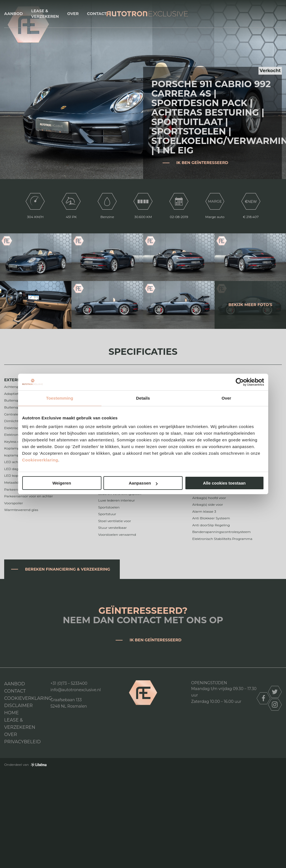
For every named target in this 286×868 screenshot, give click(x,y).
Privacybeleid (22, 742)
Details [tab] (143, 398)
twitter (275, 692)
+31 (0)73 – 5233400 (69, 683)
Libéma (39, 765)
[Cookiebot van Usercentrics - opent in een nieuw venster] (240, 382)
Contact (97, 14)
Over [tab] (226, 398)
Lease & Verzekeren (45, 14)
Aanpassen (143, 483)
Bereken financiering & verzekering (68, 569)
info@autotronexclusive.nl (76, 690)
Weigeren (62, 483)
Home (11, 713)
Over (73, 14)
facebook (263, 698)
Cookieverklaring (40, 460)
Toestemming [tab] (60, 398)
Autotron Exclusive (147, 14)
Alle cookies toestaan (224, 483)
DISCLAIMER (18, 706)
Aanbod (13, 14)
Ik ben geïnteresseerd (202, 163)
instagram (275, 705)
